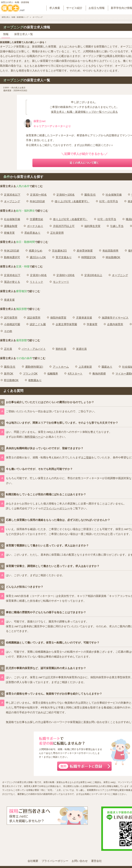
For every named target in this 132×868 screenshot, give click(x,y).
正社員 (8, 349)
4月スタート (75, 374)
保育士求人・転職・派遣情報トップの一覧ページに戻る (84, 112)
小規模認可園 (12, 324)
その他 (8, 331)
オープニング (12, 201)
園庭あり (107, 367)
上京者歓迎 (85, 367)
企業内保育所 (115, 324)
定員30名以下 (12, 195)
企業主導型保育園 (66, 324)
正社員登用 (57, 233)
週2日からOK (38, 257)
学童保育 (92, 324)
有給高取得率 (110, 251)
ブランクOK (30, 374)
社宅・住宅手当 (109, 201)
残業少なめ (36, 251)
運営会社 (96, 861)
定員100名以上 (93, 275)
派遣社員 (81, 349)
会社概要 (33, 861)
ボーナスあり (35, 226)
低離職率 (53, 374)
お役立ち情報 (97, 8)
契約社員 (61, 349)
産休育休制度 (85, 251)
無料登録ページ (34, 437)
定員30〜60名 (38, 195)
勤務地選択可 (12, 257)
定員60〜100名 (66, 195)
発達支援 (9, 300)
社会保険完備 (114, 195)
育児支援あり (64, 257)
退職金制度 (11, 226)
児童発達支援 (84, 318)
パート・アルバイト (34, 349)
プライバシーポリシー (57, 508)
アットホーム (61, 367)
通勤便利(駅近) (34, 367)
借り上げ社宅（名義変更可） (72, 201)
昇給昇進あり (32, 233)
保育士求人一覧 (24, 34)
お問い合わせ (80, 861)
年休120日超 (37, 201)
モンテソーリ (61, 282)
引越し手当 (117, 226)
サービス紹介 (74, 8)
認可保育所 (11, 318)
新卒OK (9, 374)
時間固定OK (89, 257)
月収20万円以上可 (64, 226)
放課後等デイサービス (115, 318)
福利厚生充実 (92, 226)
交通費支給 (36, 219)
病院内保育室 (58, 318)
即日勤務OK (11, 380)
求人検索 (55, 8)
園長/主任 (90, 195)
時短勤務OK (113, 257)
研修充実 (9, 233)
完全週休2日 (59, 251)
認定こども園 (38, 324)
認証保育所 (34, 318)
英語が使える (12, 282)
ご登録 (87, 457)
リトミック (36, 282)
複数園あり (35, 380)
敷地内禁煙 (99, 374)
